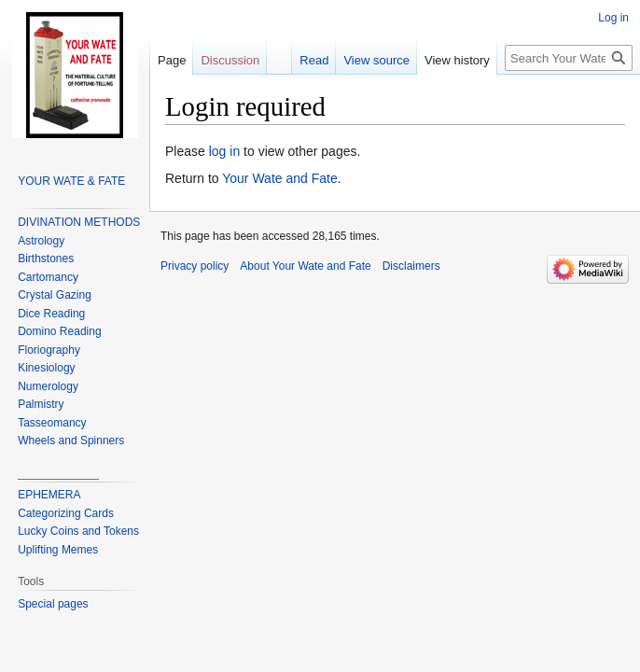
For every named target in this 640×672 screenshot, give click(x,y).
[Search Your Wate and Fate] (569, 58)
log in (224, 151)
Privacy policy (195, 266)
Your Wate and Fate (279, 178)
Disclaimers (411, 266)
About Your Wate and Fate (305, 266)
